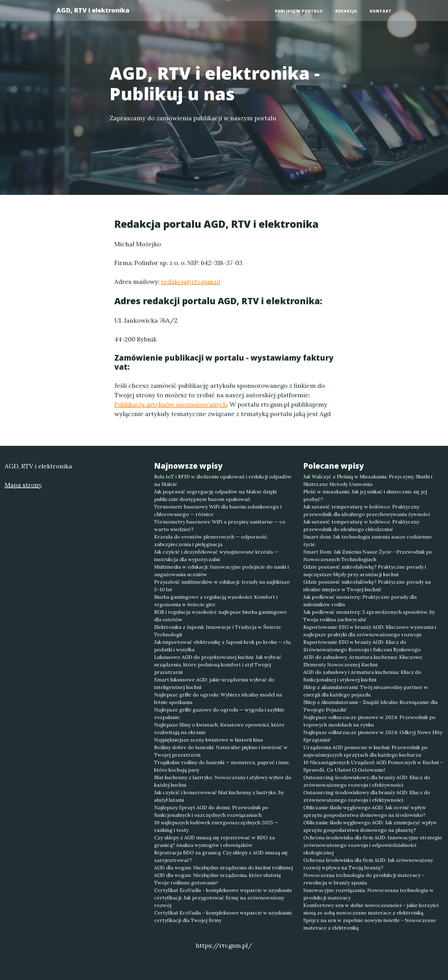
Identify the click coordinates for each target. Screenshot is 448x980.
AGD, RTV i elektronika (93, 10)
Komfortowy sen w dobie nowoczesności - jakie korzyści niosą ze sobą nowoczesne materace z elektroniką (371, 909)
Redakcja (346, 11)
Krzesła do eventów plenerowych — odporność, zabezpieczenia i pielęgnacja (211, 540)
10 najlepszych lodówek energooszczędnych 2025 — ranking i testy (216, 826)
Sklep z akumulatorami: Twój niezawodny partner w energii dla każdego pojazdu (366, 691)
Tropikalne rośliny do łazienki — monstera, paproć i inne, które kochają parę (222, 766)
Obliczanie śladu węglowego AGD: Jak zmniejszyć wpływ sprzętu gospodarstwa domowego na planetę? (370, 826)
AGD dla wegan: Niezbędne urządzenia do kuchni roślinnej (224, 868)
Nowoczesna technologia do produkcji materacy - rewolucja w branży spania (364, 879)
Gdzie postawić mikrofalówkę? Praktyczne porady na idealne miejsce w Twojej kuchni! (367, 586)
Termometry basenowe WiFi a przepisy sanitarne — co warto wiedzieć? (220, 525)
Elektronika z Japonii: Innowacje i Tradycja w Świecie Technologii (218, 631)
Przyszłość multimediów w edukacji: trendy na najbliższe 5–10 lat (222, 586)
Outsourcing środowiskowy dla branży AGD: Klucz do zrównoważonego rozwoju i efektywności (367, 781)
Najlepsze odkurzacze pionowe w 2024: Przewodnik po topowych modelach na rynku (369, 721)
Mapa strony (23, 485)
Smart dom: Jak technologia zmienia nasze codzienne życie (367, 540)
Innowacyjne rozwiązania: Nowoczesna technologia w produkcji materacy (368, 894)
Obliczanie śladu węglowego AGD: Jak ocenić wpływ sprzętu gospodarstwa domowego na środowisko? (365, 811)
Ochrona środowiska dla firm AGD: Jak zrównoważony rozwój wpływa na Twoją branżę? (368, 864)
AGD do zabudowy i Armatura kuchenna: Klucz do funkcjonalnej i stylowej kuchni (362, 676)
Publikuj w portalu (299, 11)
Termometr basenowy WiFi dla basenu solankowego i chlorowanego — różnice (218, 510)
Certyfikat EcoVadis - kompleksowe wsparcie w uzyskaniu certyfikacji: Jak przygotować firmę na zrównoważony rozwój (223, 898)
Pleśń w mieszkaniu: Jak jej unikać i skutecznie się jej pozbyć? (365, 495)
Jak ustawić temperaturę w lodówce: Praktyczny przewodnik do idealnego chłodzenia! (361, 525)
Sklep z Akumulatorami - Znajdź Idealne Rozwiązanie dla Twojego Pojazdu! (370, 706)
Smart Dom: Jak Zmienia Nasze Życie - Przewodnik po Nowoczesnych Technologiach (368, 555)
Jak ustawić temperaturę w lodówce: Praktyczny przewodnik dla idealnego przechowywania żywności (367, 510)
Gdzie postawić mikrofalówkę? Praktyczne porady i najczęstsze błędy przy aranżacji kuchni (365, 571)
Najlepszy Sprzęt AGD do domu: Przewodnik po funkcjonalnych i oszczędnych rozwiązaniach (211, 811)
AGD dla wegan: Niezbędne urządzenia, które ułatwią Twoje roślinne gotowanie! (217, 879)
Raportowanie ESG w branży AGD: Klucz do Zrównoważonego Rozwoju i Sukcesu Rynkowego (362, 646)
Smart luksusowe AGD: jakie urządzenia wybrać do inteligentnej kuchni (214, 683)
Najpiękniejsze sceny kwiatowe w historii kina (208, 740)
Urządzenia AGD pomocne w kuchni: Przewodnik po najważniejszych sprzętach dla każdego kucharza (365, 751)
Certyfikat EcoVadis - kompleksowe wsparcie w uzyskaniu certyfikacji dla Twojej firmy (223, 916)
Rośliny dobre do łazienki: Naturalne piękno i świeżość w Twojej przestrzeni (221, 751)
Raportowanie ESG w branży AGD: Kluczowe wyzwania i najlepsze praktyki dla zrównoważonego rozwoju (370, 631)
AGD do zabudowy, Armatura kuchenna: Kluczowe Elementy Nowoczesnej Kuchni (363, 661)
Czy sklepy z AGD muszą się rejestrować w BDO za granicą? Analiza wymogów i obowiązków (214, 841)
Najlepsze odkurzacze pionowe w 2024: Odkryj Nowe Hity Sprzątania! (373, 736)
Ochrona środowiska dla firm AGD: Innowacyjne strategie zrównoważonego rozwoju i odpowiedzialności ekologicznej (373, 845)
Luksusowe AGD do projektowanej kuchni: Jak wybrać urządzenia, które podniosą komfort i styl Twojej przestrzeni (218, 665)
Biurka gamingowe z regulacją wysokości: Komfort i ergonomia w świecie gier (216, 601)
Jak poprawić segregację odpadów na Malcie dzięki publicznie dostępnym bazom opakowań (215, 495)
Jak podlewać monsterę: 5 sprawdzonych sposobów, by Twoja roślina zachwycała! (369, 616)
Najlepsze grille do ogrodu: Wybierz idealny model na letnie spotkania (218, 698)
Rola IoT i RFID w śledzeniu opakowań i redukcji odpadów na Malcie (223, 480)
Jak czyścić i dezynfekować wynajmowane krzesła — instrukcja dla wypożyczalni (216, 555)
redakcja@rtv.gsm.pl (191, 281)
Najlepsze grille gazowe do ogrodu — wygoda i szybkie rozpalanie (219, 713)
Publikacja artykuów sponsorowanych (171, 404)
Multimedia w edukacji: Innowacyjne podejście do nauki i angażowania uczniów (221, 571)
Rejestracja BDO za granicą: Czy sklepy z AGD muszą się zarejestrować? (221, 856)
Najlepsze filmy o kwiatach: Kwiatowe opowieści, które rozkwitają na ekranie (219, 728)
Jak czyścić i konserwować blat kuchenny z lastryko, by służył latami (219, 796)
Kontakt (381, 11)
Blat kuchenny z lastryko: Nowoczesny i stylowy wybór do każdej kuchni (223, 781)
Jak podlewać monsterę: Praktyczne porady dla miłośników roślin (360, 601)
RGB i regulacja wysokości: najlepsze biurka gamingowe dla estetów (220, 616)
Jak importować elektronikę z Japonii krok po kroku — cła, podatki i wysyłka (223, 646)
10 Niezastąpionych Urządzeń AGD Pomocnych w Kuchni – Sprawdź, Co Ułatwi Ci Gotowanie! (373, 766)
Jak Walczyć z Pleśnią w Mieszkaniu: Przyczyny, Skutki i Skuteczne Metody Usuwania (368, 480)
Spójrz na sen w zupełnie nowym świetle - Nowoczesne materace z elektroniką (370, 924)
